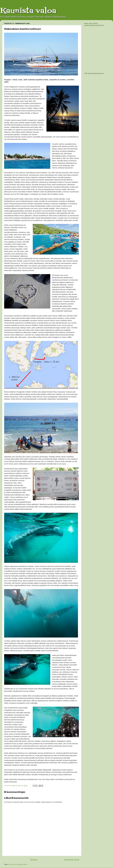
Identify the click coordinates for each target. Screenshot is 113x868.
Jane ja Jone (16, 786)
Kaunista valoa (28, 11)
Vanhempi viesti (71, 860)
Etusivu (34, 860)
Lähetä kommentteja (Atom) (18, 864)
